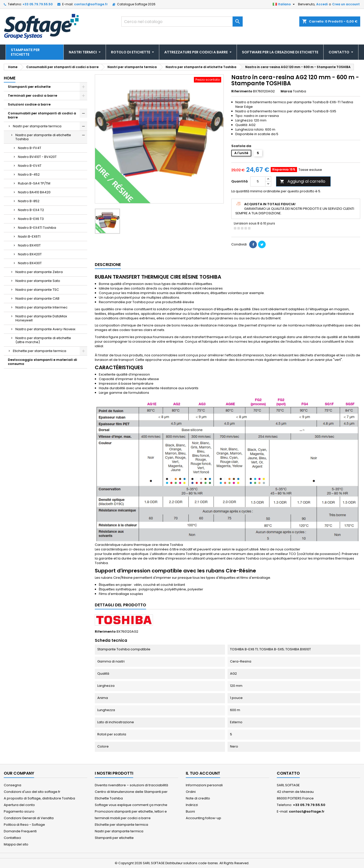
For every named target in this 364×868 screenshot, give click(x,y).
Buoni (190, 811)
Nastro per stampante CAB (37, 298)
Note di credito (198, 798)
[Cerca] (182, 22)
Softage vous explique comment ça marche (131, 805)
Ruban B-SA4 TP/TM (34, 183)
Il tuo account (203, 773)
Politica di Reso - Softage (24, 825)
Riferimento (242, 91)
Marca (286, 91)
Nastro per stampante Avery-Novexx (45, 329)
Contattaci (12, 838)
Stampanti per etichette (29, 87)
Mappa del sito (16, 844)
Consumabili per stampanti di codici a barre (42, 115)
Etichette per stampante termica (40, 351)
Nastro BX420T (30, 254)
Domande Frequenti (20, 831)
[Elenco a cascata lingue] (284, 4)
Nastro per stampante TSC (37, 290)
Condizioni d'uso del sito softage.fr (32, 792)
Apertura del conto (19, 805)
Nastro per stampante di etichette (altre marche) (43, 340)
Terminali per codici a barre (32, 96)
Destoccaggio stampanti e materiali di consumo (42, 362)
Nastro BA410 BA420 (34, 192)
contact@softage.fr (91, 4)
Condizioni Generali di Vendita (29, 818)
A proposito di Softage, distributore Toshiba (39, 798)
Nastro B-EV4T (30, 166)
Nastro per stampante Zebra (39, 272)
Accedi (322, 4)
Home (10, 78)
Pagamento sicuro (19, 811)
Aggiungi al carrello (303, 181)
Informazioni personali (204, 785)
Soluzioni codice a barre (29, 104)
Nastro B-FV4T (30, 148)
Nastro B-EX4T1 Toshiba (37, 228)
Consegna (13, 785)
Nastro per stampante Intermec (41, 307)
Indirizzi (192, 805)
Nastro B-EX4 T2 (31, 210)
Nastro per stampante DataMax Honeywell (41, 318)
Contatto (288, 773)
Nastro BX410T (29, 245)
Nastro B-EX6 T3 (31, 219)
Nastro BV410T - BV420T (37, 157)
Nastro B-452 (29, 174)
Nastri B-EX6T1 (29, 236)
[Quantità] (258, 181)
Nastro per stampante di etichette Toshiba (43, 137)
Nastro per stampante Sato (38, 281)
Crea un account (346, 4)
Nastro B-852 (29, 201)
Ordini (191, 792)
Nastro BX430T (30, 263)
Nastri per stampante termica (37, 126)
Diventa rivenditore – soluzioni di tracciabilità (131, 785)
